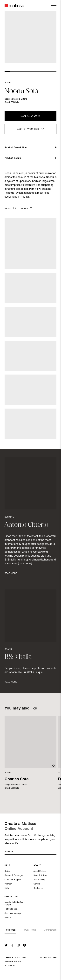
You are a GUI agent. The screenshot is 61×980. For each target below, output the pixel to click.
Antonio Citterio (20, 99)
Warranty (8, 884)
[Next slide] (50, 37)
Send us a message (13, 914)
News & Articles (40, 876)
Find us (8, 918)
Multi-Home (30, 930)
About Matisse (40, 871)
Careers (37, 884)
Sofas (8, 83)
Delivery (8, 871)
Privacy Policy (13, 962)
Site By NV (10, 966)
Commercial (50, 930)
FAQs (7, 888)
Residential (10, 930)
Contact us (38, 888)
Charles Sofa (17, 779)
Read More (11, 573)
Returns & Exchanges (14, 876)
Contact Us (12, 897)
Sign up (9, 852)
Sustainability (39, 880)
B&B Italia (15, 102)
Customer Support (13, 880)
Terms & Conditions (16, 958)
